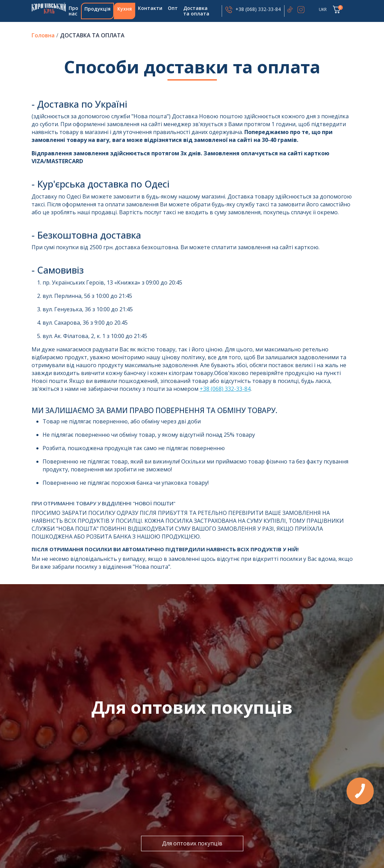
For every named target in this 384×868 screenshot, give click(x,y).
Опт (173, 8)
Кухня (125, 9)
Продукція (97, 9)
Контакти (150, 8)
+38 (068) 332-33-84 (258, 9)
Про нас (73, 11)
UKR (323, 9)
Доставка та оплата (196, 11)
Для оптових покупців (192, 843)
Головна (49, 8)
